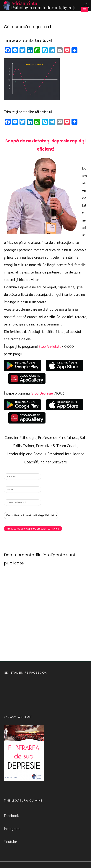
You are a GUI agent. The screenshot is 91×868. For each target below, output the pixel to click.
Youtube (10, 842)
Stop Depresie (42, 394)
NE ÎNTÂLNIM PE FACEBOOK (25, 672)
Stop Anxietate (50, 347)
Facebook (11, 816)
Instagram (12, 829)
